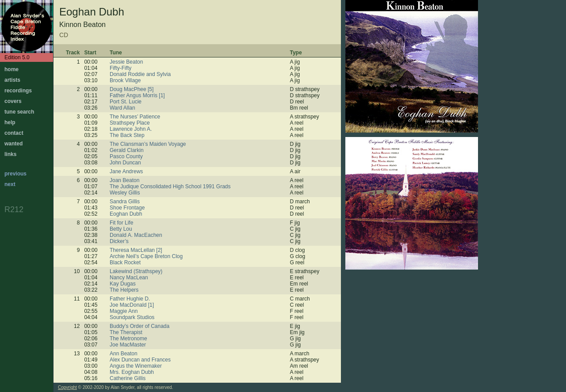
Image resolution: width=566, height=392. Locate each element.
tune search (19, 112)
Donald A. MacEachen (136, 235)
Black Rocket (125, 263)
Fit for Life (121, 223)
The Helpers (124, 290)
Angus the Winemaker (136, 366)
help (10, 122)
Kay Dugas (123, 284)
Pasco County (126, 156)
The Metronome (128, 339)
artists (12, 80)
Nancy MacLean (129, 278)
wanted (13, 144)
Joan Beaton (124, 180)
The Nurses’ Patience (135, 117)
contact (14, 133)
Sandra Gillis (125, 202)
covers (13, 101)
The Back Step (127, 135)
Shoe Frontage (127, 208)
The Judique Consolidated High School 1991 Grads (170, 186)
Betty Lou (121, 229)
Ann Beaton (124, 354)
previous (15, 174)
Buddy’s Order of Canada (140, 326)
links (10, 154)
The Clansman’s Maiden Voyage (148, 144)
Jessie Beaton (126, 62)
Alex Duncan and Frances (140, 360)
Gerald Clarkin (127, 150)
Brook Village (125, 80)
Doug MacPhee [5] (132, 89)
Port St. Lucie (126, 102)
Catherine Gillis (128, 378)
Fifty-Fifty (120, 68)
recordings (18, 91)
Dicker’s (119, 241)
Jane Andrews (126, 171)
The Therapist (126, 332)
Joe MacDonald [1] (132, 305)
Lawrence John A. (131, 129)
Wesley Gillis (125, 193)
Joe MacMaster (128, 345)
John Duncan (125, 163)
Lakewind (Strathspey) (136, 271)
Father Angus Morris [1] (137, 95)
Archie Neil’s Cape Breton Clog (146, 256)
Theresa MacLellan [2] (136, 250)
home (11, 69)
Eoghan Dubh (126, 214)
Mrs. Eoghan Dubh (132, 372)
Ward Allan (122, 108)
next (10, 184)
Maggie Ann (124, 311)
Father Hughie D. (130, 299)
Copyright (67, 387)
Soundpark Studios (132, 317)
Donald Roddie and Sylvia (140, 74)
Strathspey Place (130, 123)
